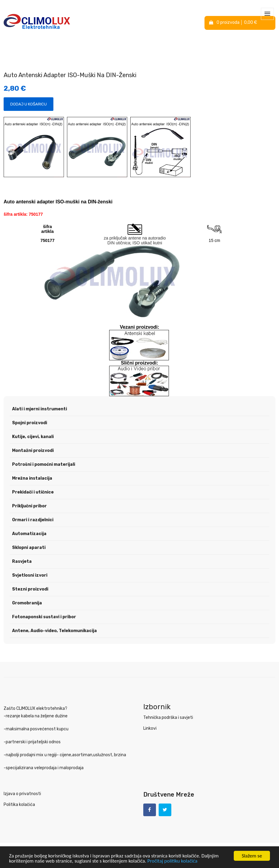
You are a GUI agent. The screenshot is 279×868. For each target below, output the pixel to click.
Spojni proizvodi (30, 423)
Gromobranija (27, 603)
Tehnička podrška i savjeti (168, 718)
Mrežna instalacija (32, 478)
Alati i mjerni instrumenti (40, 409)
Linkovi (150, 728)
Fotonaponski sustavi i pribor (44, 617)
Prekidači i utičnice (33, 492)
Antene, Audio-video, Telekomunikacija (54, 631)
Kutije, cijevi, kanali (33, 437)
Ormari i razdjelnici (33, 520)
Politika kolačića (19, 805)
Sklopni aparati (29, 548)
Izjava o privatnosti (22, 794)
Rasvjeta (22, 561)
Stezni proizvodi (30, 589)
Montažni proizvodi (33, 451)
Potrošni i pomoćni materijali (44, 464)
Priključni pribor (29, 506)
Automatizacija (29, 534)
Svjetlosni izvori (30, 575)
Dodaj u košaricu (29, 104)
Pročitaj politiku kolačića (173, 861)
